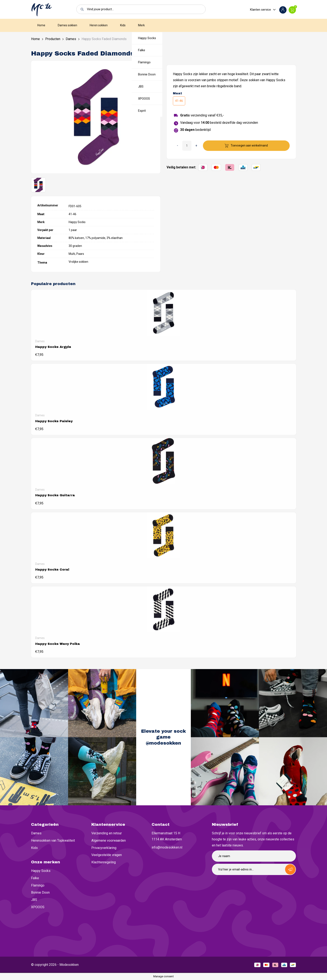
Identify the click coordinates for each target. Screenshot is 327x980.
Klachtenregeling (104, 862)
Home (41, 25)
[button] (81, 9)
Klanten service (260, 10)
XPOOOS (38, 907)
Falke (35, 878)
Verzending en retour (107, 833)
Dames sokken (67, 25)
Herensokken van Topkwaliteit (53, 840)
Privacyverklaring (104, 848)
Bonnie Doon (40, 892)
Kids (123, 25)
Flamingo (38, 885)
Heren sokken (99, 25)
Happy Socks (41, 871)
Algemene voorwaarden (109, 840)
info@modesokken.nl (167, 847)
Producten (53, 39)
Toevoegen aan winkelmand (249, 145)
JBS (34, 900)
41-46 (179, 101)
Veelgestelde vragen (107, 855)
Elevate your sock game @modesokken (163, 737)
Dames (71, 39)
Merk (141, 25)
